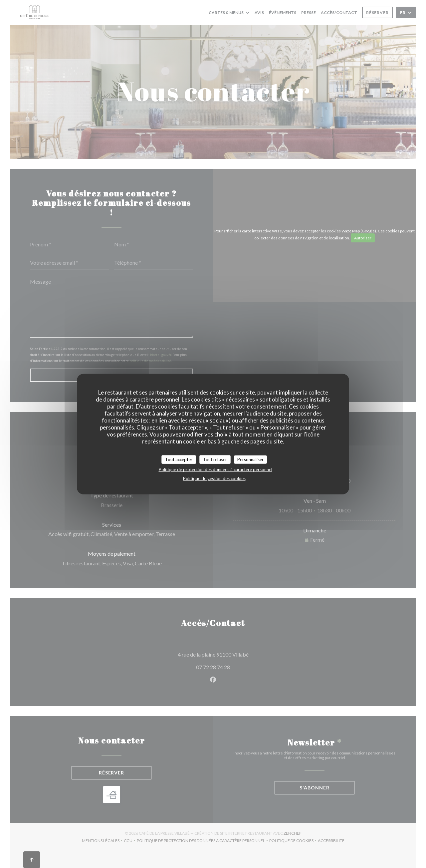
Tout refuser (215, 459)
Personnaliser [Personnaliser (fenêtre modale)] (250, 459)
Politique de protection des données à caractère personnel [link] (215, 469)
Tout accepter (179, 459)
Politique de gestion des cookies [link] (214, 478)
